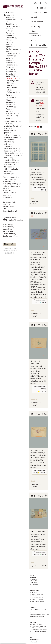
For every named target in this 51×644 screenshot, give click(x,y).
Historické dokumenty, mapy (11, 187)
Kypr (7, 51)
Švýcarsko (9, 107)
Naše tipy (6, 204)
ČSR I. (6, 144)
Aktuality (35, 17)
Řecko (8, 96)
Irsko (8, 40)
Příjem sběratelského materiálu (37, 616)
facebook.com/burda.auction (42, 615)
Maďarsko (9, 56)
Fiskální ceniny (8, 179)
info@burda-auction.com (40, 609)
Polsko (8, 67)
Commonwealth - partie (11, 132)
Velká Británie (11, 114)
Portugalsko (10, 70)
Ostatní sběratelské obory (10, 194)
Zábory (7, 147)
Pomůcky (6, 197)
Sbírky (5, 209)
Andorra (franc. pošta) (14, 20)
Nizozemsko (10, 65)
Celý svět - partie (11, 135)
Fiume (8, 31)
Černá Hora (10, 24)
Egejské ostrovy (12, 26)
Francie (8, 33)
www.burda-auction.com (39, 613)
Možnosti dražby (9, 232)
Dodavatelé (36, 36)
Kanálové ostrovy (12, 49)
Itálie (8, 45)
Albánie (9, 17)
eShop (33, 31)
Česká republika (10, 160)
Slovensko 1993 (10, 162)
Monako (9, 60)
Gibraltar (9, 36)
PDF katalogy (8, 225)
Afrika (7, 124)
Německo (9, 63)
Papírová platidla (9, 177)
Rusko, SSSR (10, 76)
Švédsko (9, 105)
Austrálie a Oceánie (11, 126)
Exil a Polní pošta (11, 149)
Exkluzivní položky (10, 202)
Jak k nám (32, 584)
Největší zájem (8, 207)
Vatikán (9, 111)
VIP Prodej (35, 27)
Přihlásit (38, 13)
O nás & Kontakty (38, 45)
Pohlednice (7, 191)
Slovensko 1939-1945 (12, 153)
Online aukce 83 (37, 22)
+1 (44, 164)
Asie (6, 128)
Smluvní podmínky (9, 234)
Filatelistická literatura (9, 141)
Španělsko (10, 102)
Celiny (9, 85)
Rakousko (9, 72)
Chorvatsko (10, 38)
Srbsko (8, 100)
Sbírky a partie (12, 92)
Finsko (8, 29)
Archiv (33, 40)
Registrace (42, 8)
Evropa (7, 15)
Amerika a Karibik (11, 122)
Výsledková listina (10, 218)
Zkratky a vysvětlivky (11, 236)
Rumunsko (9, 74)
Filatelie (6, 13)
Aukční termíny (8, 227)
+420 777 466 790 (36, 611)
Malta (8, 58)
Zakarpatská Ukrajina (12, 156)
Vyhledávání (7, 229)
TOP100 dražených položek (13, 220)
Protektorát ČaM (11, 151)
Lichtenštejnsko (12, 54)
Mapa (37, 584)
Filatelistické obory (12, 89)
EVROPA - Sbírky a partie (13, 117)
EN (45, 13)
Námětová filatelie (11, 137)
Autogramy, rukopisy (10, 184)
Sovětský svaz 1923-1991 (15, 82)
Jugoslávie (10, 47)
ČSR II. (7, 158)
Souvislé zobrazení (10, 211)
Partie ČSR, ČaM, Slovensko (10, 166)
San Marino (10, 98)
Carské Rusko (12, 79)
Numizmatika (8, 182)
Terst (8, 109)
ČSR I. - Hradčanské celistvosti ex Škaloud (11, 171)
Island (8, 42)
